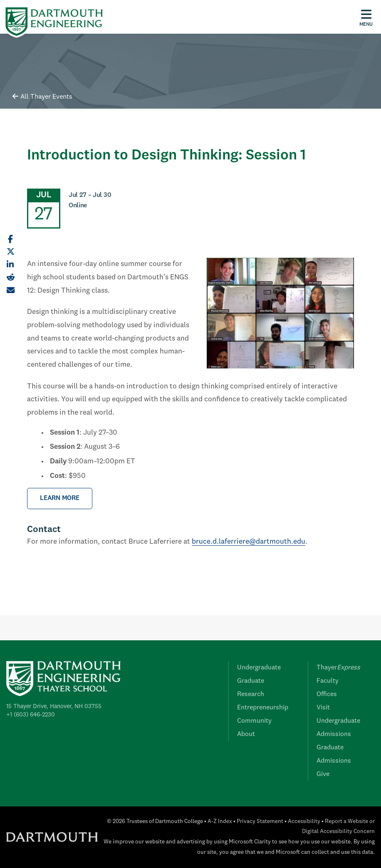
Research (251, 694)
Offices (327, 694)
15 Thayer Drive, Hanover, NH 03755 (54, 706)
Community (254, 721)
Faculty (328, 681)
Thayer (338, 668)
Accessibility (304, 822)
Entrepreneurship (263, 708)
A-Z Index (220, 822)
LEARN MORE (60, 498)
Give (323, 774)
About (246, 734)
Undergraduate (259, 668)
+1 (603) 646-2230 (31, 715)
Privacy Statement (260, 822)
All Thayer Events (42, 97)
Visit (323, 708)
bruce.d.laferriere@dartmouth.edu (249, 542)
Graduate (251, 681)
